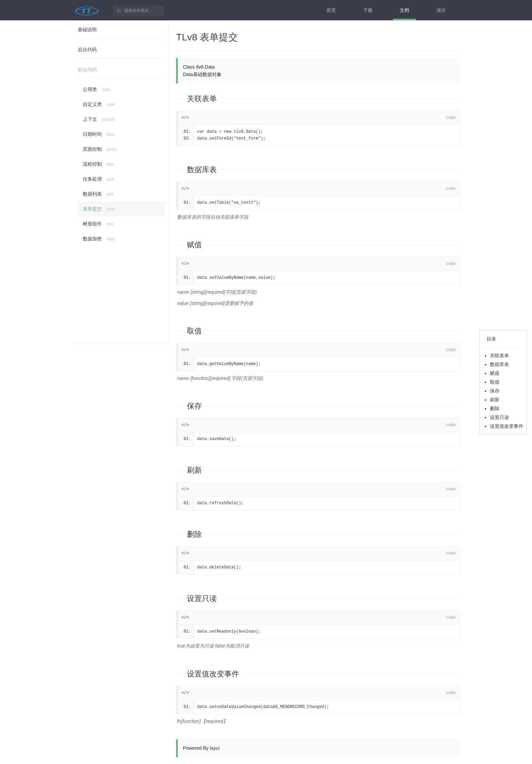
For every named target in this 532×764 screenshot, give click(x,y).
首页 (331, 10)
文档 (404, 10)
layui (215, 748)
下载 (368, 10)
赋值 (194, 245)
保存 (194, 406)
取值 (194, 331)
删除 (194, 534)
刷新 (194, 470)
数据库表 (202, 170)
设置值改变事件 (213, 674)
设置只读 (202, 598)
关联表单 (202, 99)
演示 (441, 10)
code (451, 118)
